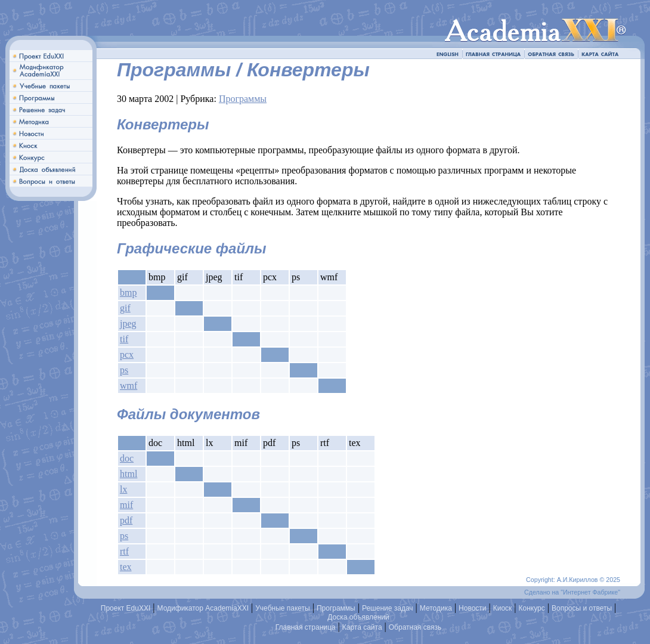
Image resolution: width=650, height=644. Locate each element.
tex (126, 567)
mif (126, 505)
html (129, 474)
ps (124, 370)
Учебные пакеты (283, 608)
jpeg (128, 323)
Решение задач (388, 608)
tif (124, 339)
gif (125, 308)
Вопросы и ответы (582, 608)
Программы (243, 99)
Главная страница (306, 627)
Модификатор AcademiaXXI (203, 608)
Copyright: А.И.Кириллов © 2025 (573, 580)
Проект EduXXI (126, 608)
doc (127, 458)
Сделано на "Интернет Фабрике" (572, 592)
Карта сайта (362, 627)
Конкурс (532, 608)
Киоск (503, 608)
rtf (124, 551)
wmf (129, 386)
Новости (472, 608)
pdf (126, 520)
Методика (436, 608)
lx (123, 489)
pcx (127, 354)
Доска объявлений (358, 617)
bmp (128, 292)
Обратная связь (415, 627)
